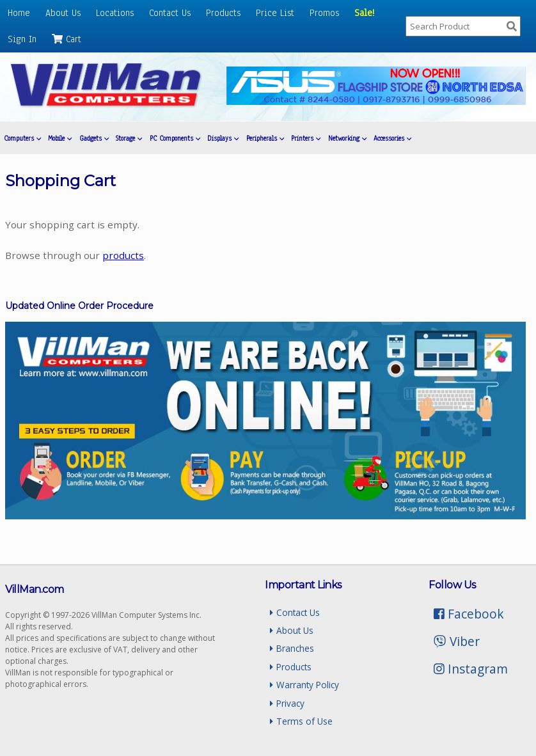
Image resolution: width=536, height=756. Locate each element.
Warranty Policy (304, 685)
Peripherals (265, 138)
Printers (306, 138)
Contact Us (170, 13)
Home (19, 13)
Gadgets (94, 138)
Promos (324, 13)
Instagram (471, 669)
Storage (129, 138)
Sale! (364, 13)
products (123, 255)
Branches (292, 648)
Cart (67, 39)
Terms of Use (301, 721)
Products (223, 13)
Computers (22, 138)
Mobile (60, 138)
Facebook (469, 614)
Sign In (22, 39)
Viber (456, 641)
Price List (275, 13)
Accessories (392, 138)
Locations (115, 13)
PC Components (175, 138)
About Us (63, 13)
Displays (223, 138)
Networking (347, 138)
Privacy (287, 703)
